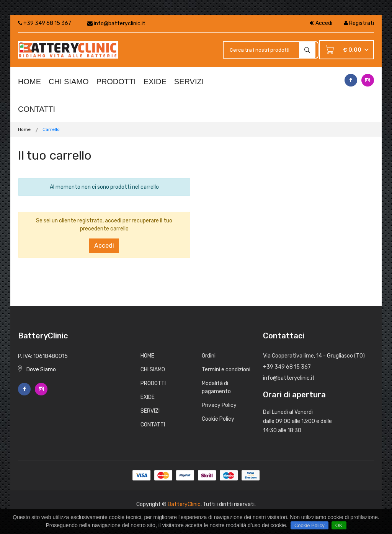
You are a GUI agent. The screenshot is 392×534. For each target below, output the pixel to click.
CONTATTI (37, 109)
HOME (29, 82)
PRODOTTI (116, 82)
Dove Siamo (37, 370)
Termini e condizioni (226, 370)
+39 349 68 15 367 (45, 23)
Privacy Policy (219, 405)
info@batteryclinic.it (120, 24)
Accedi (321, 23)
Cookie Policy (218, 419)
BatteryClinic (184, 504)
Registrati (359, 23)
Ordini (209, 356)
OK (339, 525)
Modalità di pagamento (216, 387)
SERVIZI (189, 82)
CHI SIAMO (69, 82)
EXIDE (155, 82)
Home (24, 129)
